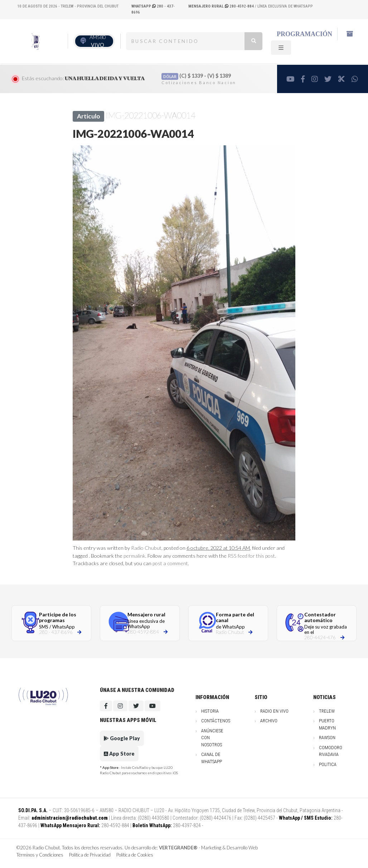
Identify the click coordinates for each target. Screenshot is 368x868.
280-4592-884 (222, 6)
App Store (119, 754)
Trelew (327, 711)
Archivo (269, 721)
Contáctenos (216, 721)
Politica (328, 764)
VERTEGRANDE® (178, 848)
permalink (134, 556)
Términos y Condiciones (40, 855)
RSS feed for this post (251, 556)
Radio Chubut (146, 548)
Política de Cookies (135, 855)
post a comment (170, 563)
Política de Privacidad (90, 855)
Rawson (327, 738)
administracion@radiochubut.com (70, 818)
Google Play (122, 738)
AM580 (98, 41)
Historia (210, 711)
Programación (304, 34)
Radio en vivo (274, 711)
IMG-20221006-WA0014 (151, 115)
